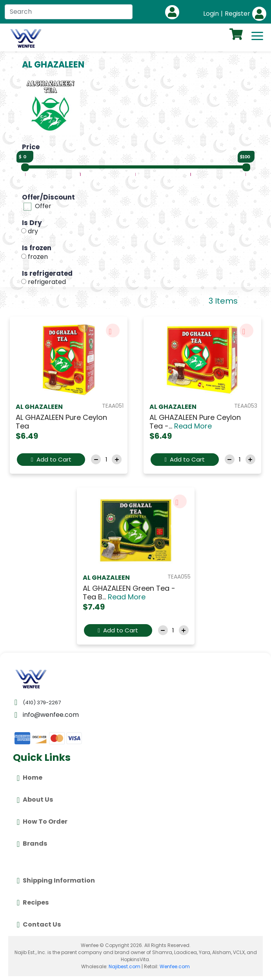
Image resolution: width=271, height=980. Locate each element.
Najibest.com (125, 966)
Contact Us (39, 925)
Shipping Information (56, 881)
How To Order (42, 822)
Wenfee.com (175, 966)
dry (33, 231)
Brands (32, 844)
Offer (43, 206)
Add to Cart (51, 459)
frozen (38, 257)
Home (30, 778)
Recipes (33, 903)
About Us (35, 800)
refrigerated (47, 282)
